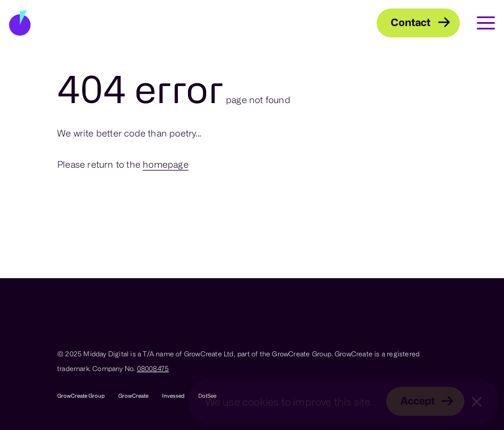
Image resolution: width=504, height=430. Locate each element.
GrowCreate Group (81, 396)
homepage (166, 164)
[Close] (477, 402)
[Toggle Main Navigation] (477, 23)
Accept (418, 401)
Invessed (173, 396)
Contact (411, 22)
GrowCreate (133, 396)
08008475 (153, 368)
